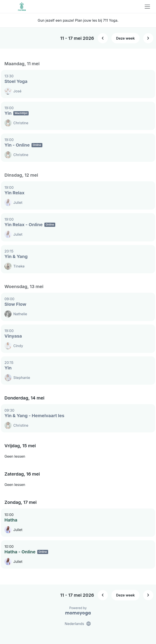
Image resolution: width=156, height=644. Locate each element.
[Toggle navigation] (147, 7)
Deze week (125, 38)
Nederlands (78, 624)
